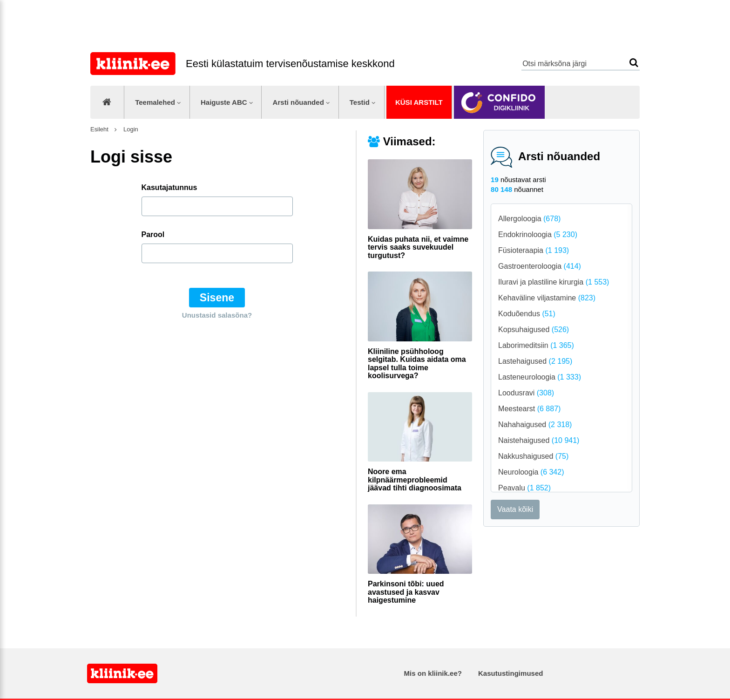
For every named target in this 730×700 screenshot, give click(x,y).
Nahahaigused (535, 425)
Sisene (217, 298)
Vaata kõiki (515, 509)
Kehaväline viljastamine (547, 298)
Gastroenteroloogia (540, 266)
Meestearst (529, 409)
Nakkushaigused (533, 456)
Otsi (634, 63)
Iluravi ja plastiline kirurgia (554, 282)
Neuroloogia (531, 472)
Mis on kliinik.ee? (433, 673)
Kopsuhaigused (534, 330)
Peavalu (524, 488)
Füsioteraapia (534, 250)
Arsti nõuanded (298, 102)
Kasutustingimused (510, 673)
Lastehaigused (535, 361)
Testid (360, 102)
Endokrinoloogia (538, 234)
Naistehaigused (539, 440)
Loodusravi (526, 393)
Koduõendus (527, 314)
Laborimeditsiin (536, 345)
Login (130, 129)
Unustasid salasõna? (217, 315)
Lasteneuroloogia (540, 377)
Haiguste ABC (224, 102)
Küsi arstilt (419, 102)
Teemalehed (155, 102)
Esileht (99, 129)
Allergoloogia (529, 219)
